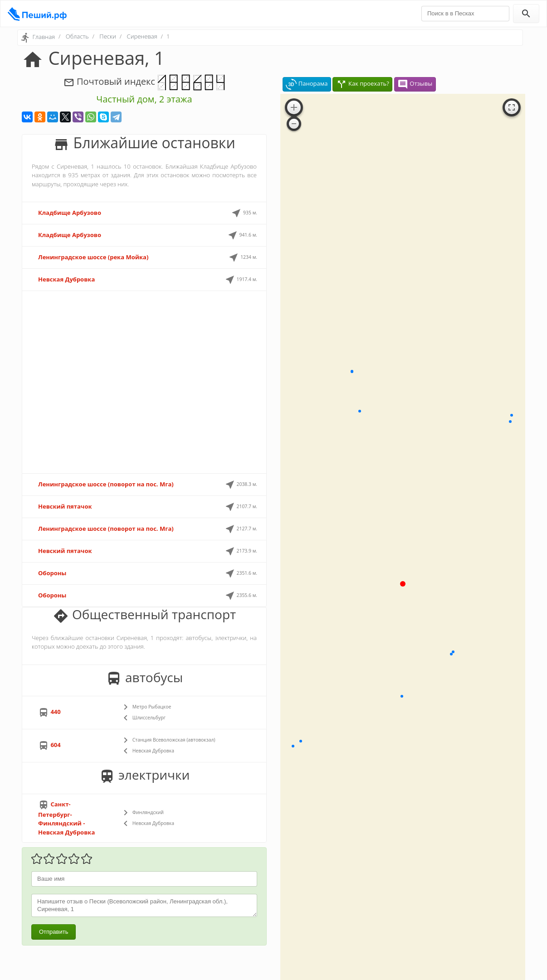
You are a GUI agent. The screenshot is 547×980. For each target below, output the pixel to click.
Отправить (54, 932)
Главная (44, 37)
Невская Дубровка (66, 279)
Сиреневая (142, 36)
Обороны (52, 573)
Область (77, 36)
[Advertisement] (144, 382)
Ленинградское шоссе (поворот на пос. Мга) (106, 484)
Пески (107, 36)
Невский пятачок (65, 506)
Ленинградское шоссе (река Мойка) (93, 257)
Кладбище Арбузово (70, 213)
